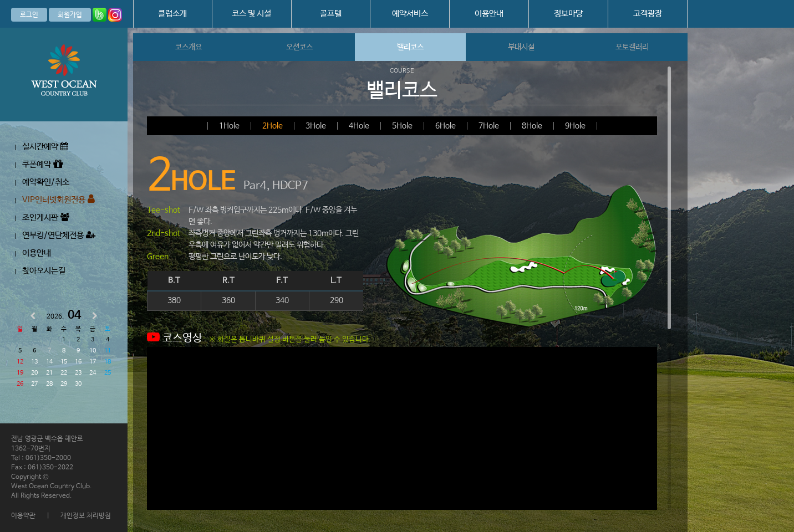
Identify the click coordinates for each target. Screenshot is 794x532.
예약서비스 (410, 14)
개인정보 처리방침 (86, 516)
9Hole (575, 126)
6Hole (446, 126)
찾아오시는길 (44, 271)
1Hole (229, 126)
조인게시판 (46, 218)
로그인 (29, 15)
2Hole (273, 126)
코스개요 (189, 47)
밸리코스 (410, 47)
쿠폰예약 (42, 164)
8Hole (532, 126)
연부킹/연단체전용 (59, 235)
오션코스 (299, 47)
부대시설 (521, 47)
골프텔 (331, 14)
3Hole (316, 126)
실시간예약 (45, 147)
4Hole (359, 126)
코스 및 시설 (251, 14)
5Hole (402, 126)
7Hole (489, 126)
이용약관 (23, 516)
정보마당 (568, 14)
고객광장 (648, 14)
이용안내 (489, 14)
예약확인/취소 (46, 182)
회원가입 (70, 15)
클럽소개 (172, 14)
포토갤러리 (632, 47)
